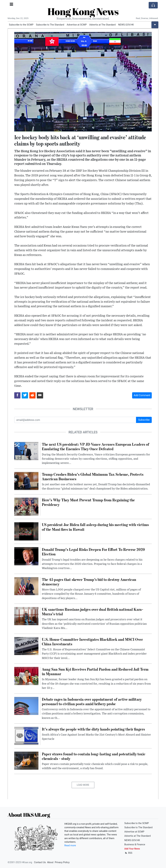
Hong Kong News (83, 11)
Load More (83, 785)
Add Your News (132, 849)
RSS (128, 853)
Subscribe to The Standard (50, 25)
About (50, 862)
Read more (70, 845)
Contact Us (40, 862)
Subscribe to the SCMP (21, 25)
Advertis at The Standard (102, 25)
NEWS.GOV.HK (126, 25)
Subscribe (144, 420)
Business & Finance (135, 844)
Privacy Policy (62, 862)
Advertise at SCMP (77, 25)
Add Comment (142, 395)
